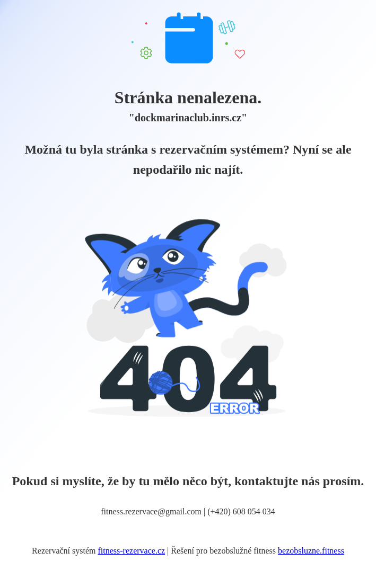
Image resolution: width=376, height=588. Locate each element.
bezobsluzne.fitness (311, 551)
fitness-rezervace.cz (132, 551)
